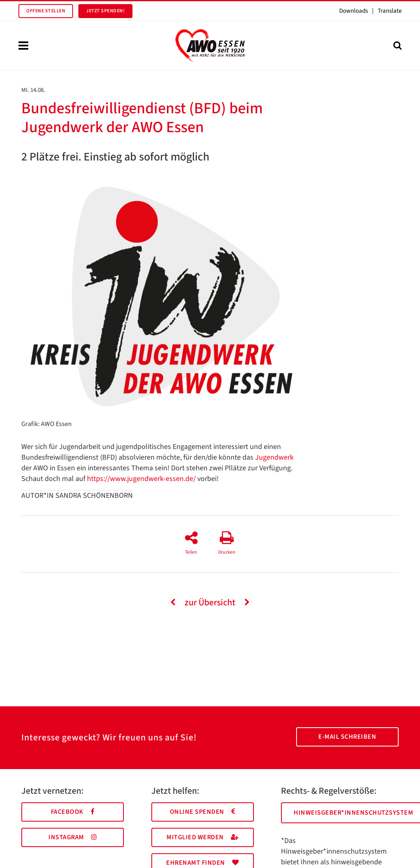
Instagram (73, 837)
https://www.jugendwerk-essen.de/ (141, 479)
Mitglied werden (202, 837)
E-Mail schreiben (347, 737)
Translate (390, 11)
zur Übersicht (210, 602)
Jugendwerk (274, 457)
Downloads (354, 11)
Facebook (73, 812)
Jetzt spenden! (105, 11)
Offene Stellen (46, 11)
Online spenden (203, 812)
